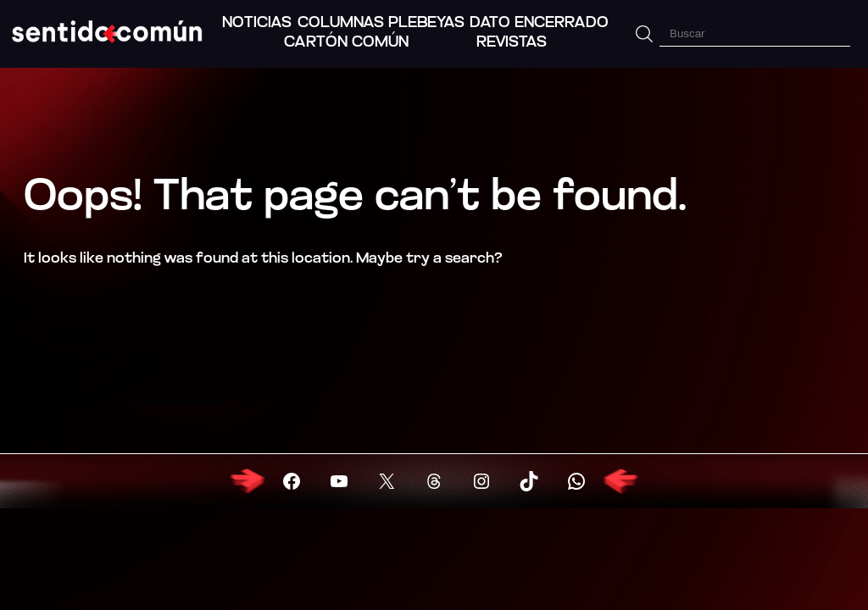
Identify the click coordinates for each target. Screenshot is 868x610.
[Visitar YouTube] (339, 481)
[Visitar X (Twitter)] (387, 481)
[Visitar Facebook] (292, 481)
